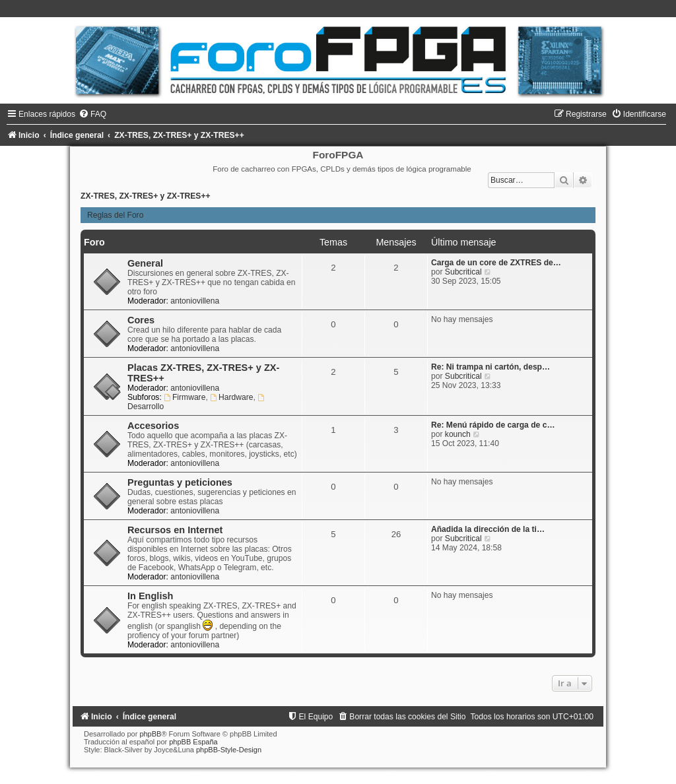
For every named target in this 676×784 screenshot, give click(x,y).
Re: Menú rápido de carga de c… (493, 425)
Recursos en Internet (175, 530)
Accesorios (153, 426)
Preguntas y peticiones (180, 482)
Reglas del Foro (115, 215)
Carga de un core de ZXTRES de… (496, 263)
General (145, 263)
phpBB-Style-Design (229, 750)
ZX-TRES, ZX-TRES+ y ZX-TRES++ (146, 196)
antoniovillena (195, 301)
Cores (141, 320)
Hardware (231, 397)
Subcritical (463, 272)
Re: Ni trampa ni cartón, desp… (490, 367)
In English (150, 596)
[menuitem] (92, 114)
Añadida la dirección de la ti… (488, 529)
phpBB (150, 734)
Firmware (185, 397)
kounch (458, 434)
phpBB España (193, 742)
